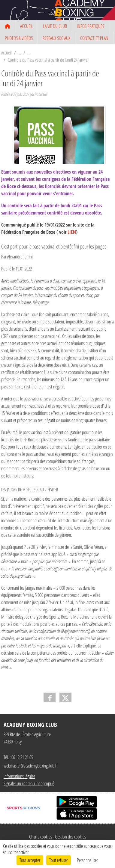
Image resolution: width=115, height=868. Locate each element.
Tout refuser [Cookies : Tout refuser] (59, 860)
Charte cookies (41, 837)
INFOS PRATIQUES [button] (91, 26)
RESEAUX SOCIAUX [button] (56, 38)
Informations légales (19, 776)
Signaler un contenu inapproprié (29, 783)
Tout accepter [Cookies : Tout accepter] (30, 860)
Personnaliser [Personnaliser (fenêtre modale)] (87, 860)
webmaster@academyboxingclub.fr (31, 766)
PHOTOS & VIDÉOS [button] (19, 38)
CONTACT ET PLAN (94, 38)
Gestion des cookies (70, 837)
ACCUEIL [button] (27, 26)
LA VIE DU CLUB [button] (55, 26)
